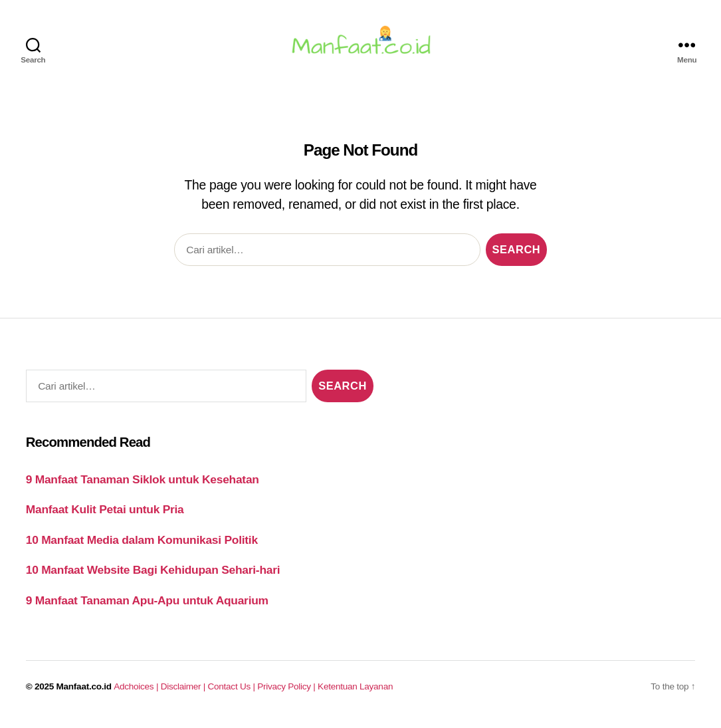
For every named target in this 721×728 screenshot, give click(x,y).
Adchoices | (137, 692)
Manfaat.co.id (84, 692)
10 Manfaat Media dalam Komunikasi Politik (142, 546)
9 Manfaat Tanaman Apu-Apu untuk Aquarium (147, 606)
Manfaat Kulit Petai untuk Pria (105, 515)
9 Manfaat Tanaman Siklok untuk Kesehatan (143, 485)
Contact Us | (233, 692)
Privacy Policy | (287, 692)
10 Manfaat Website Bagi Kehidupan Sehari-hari (153, 576)
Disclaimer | (184, 692)
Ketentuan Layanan (355, 692)
